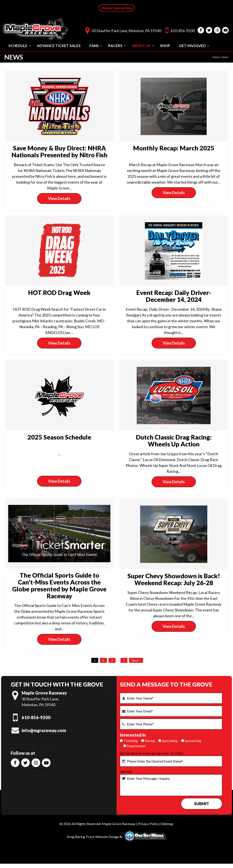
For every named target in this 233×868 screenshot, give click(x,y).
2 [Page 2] (103, 660)
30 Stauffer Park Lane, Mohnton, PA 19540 (122, 30)
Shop (165, 45)
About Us (141, 45)
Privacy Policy (148, 823)
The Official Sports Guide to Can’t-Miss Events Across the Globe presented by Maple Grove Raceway (59, 585)
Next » (136, 660)
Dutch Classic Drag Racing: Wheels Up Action (174, 440)
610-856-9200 (179, 30)
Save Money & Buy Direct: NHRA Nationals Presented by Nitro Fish (59, 151)
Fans (94, 45)
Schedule (18, 45)
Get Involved (192, 45)
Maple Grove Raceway (119, 823)
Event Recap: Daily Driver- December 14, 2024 (174, 295)
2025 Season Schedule (59, 437)
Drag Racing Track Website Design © (95, 836)
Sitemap (167, 823)
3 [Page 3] (112, 660)
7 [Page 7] (124, 660)
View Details (59, 198)
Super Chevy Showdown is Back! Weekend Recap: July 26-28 (174, 579)
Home (216, 57)
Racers (115, 45)
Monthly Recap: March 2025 (174, 147)
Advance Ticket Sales (59, 45)
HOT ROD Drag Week (59, 292)
